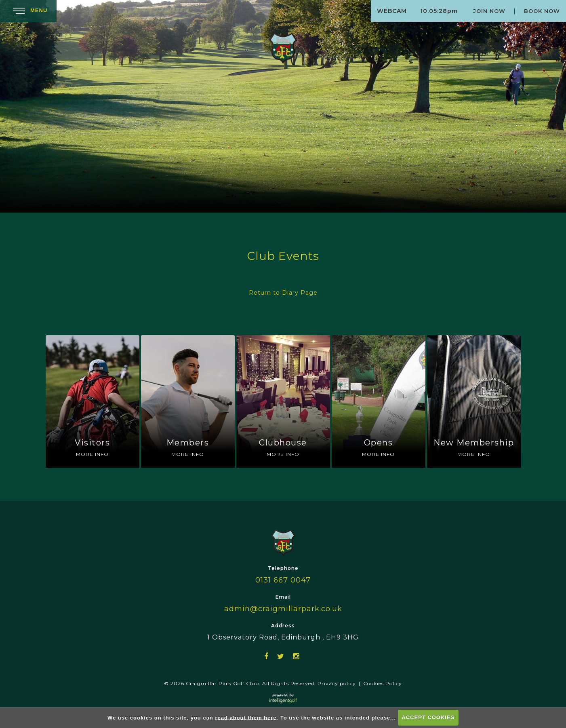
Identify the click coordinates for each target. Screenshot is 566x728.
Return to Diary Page (283, 293)
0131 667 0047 (283, 580)
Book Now (542, 11)
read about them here (246, 717)
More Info (92, 454)
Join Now (489, 11)
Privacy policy (337, 683)
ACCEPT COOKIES (428, 717)
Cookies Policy (383, 683)
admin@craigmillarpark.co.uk (283, 609)
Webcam (392, 11)
